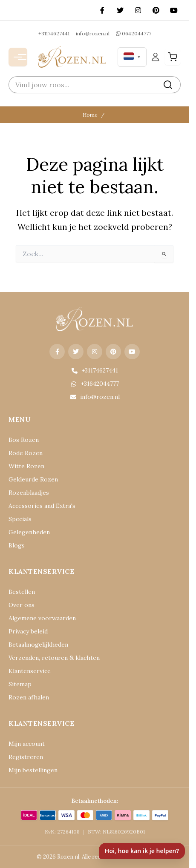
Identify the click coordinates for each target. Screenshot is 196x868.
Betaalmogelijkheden (38, 645)
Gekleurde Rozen (33, 479)
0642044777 (134, 33)
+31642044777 (95, 384)
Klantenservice (30, 671)
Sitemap (20, 684)
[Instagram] (138, 10)
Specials (20, 519)
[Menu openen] (18, 57)
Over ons (22, 605)
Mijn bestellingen (33, 770)
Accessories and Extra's (42, 506)
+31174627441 (54, 33)
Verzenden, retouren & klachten (54, 658)
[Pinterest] (156, 10)
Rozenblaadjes (29, 493)
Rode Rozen (26, 453)
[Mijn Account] (156, 57)
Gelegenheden (29, 532)
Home (90, 115)
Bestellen (22, 592)
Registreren (26, 757)
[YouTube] (174, 10)
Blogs (17, 545)
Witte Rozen (26, 466)
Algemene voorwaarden (42, 618)
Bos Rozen (24, 440)
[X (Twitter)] (120, 10)
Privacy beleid (28, 631)
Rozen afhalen (29, 697)
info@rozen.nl (93, 33)
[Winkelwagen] (173, 57)
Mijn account (27, 744)
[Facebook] (102, 10)
